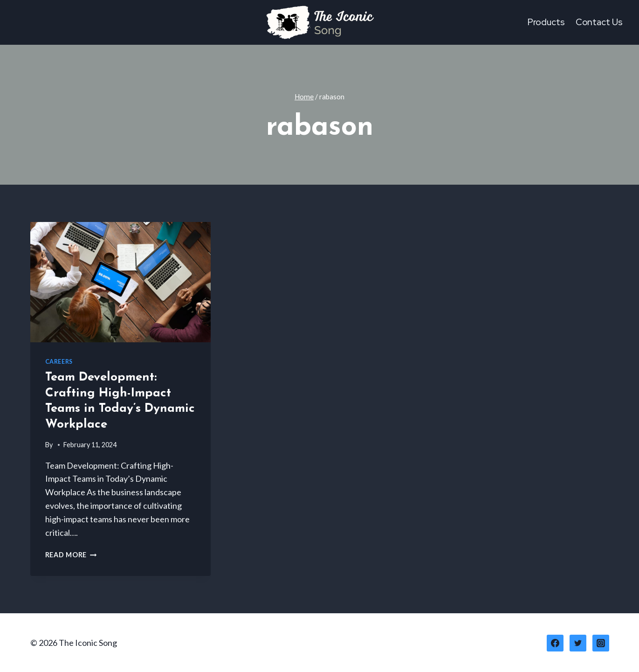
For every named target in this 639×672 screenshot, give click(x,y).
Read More (71, 555)
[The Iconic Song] (320, 22)
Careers (59, 362)
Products (546, 22)
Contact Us (599, 22)
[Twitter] (578, 643)
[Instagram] (601, 643)
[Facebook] (555, 643)
